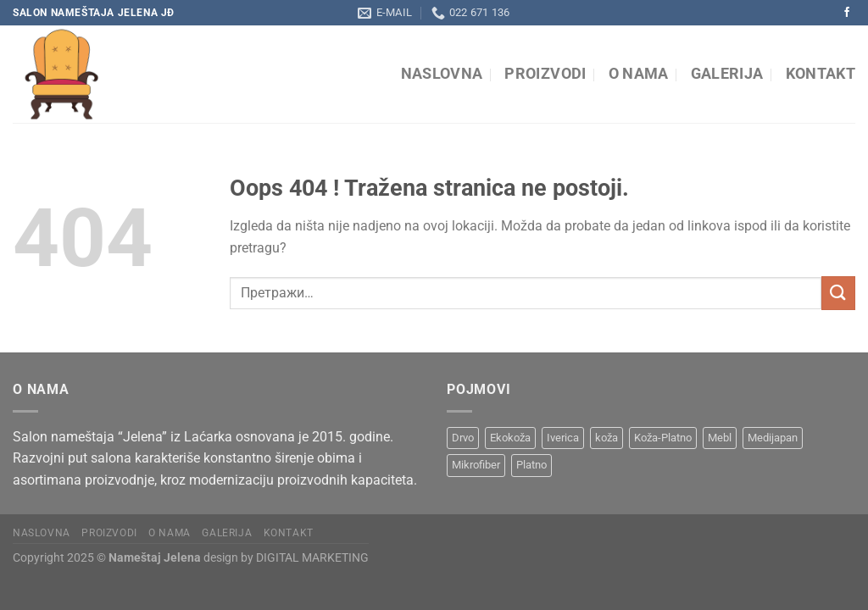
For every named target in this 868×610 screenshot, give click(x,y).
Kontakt (821, 74)
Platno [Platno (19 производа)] (531, 465)
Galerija (727, 74)
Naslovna (442, 74)
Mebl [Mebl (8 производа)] (720, 438)
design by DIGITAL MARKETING (285, 558)
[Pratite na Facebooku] (847, 13)
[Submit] (838, 293)
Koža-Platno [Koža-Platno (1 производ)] (663, 438)
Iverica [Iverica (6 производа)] (563, 438)
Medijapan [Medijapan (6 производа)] (773, 438)
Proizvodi (545, 74)
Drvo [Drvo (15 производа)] (463, 438)
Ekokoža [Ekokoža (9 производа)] (510, 438)
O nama (639, 74)
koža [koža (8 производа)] (606, 438)
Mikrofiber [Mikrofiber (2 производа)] (476, 465)
